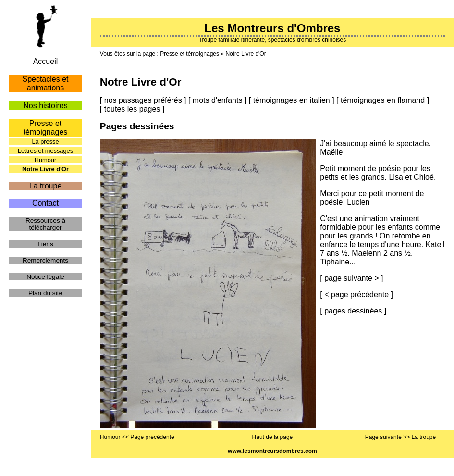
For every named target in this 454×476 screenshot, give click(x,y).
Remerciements (45, 260)
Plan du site (45, 293)
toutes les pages (132, 109)
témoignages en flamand (383, 100)
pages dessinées (353, 311)
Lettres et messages (45, 151)
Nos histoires (45, 106)
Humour (46, 160)
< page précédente (356, 294)
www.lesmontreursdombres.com (272, 451)
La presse (45, 142)
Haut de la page (273, 437)
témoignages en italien (292, 100)
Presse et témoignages (190, 54)
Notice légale (45, 277)
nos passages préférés (143, 100)
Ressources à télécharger (45, 224)
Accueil (46, 61)
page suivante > (351, 278)
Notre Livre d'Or (245, 54)
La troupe (46, 186)
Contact (45, 203)
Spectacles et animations (45, 83)
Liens (45, 244)
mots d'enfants (218, 100)
